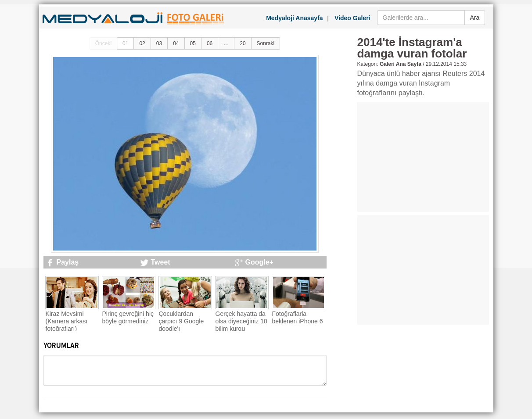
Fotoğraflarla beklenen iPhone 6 (298, 317)
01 (125, 43)
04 (176, 43)
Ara (475, 18)
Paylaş (68, 262)
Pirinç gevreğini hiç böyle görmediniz (128, 317)
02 (142, 43)
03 (159, 43)
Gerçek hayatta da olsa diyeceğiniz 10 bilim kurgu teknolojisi (241, 325)
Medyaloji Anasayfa (294, 18)
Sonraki (266, 43)
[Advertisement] (423, 157)
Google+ (259, 262)
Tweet (161, 262)
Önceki (103, 43)
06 (210, 43)
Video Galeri (352, 18)
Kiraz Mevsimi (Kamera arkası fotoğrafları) (67, 321)
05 (193, 43)
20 (243, 43)
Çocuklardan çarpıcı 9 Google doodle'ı (182, 321)
